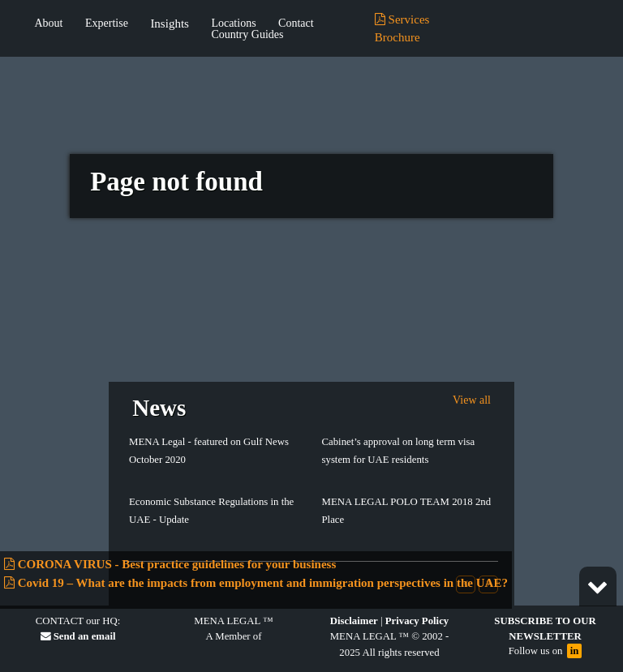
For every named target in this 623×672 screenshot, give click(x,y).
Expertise (107, 24)
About (49, 24)
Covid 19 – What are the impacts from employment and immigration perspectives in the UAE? (256, 583)
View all (472, 400)
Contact (296, 24)
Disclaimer (354, 621)
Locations (233, 24)
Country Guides (247, 35)
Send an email (78, 636)
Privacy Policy (417, 621)
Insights (170, 24)
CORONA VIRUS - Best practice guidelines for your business (170, 564)
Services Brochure (402, 29)
